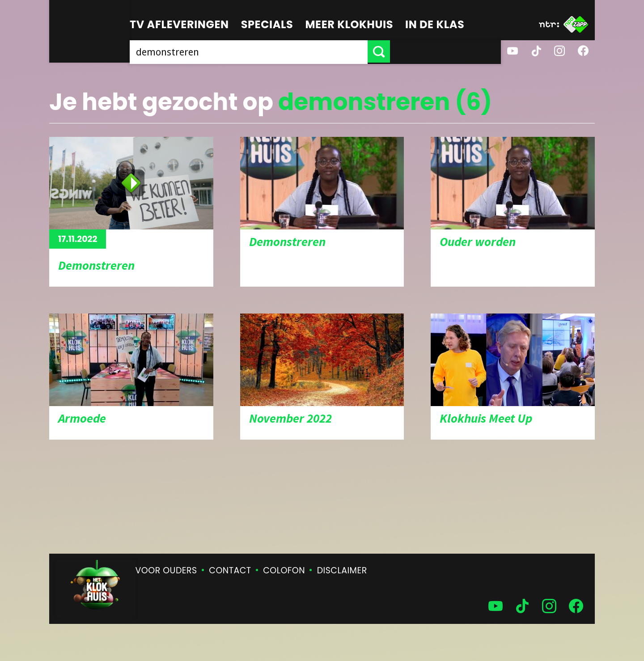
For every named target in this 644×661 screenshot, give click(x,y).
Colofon (284, 570)
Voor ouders (166, 570)
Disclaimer (342, 570)
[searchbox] (304, 51)
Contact (230, 570)
